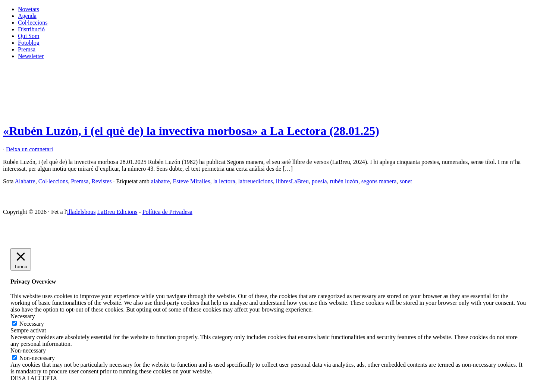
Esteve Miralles (191, 181)
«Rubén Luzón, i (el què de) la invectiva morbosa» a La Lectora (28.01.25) (191, 131)
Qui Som (29, 36)
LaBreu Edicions (117, 212)
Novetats (29, 9)
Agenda (27, 16)
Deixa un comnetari (29, 149)
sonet (406, 181)
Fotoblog (29, 43)
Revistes (101, 181)
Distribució (31, 29)
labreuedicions (256, 181)
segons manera (379, 181)
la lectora (224, 181)
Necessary (32, 324)
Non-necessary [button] (28, 350)
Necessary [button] (23, 316)
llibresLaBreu (292, 181)
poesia (319, 181)
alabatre (161, 181)
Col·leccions (33, 23)
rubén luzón (344, 181)
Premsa (27, 49)
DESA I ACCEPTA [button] (34, 378)
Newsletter (31, 56)
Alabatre (25, 181)
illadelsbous (81, 212)
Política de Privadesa (167, 212)
